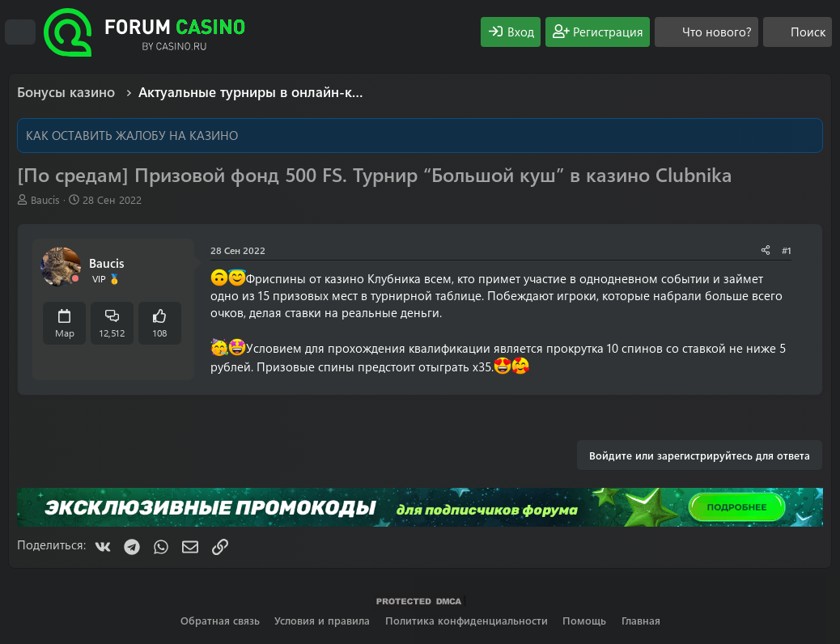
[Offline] (75, 279)
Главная (641, 620)
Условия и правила (322, 620)
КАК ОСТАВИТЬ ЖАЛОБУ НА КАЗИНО (132, 135)
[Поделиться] (766, 250)
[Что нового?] (706, 32)
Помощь (584, 620)
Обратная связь (220, 620)
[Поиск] (798, 32)
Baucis (45, 199)
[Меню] (20, 32)
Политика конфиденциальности (467, 620)
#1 (787, 250)
